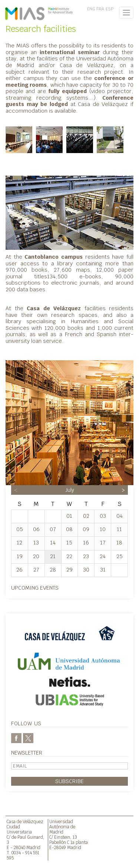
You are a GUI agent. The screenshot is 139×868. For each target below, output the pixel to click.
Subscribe (69, 781)
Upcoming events (35, 588)
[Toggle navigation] (126, 13)
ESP (110, 9)
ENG (91, 9)
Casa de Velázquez (25, 821)
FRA (100, 9)
